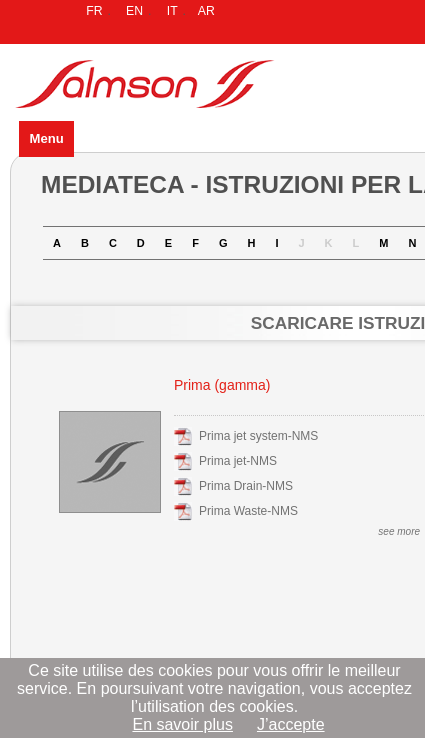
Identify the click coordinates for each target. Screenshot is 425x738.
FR (94, 11)
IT (172, 11)
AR (206, 11)
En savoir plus (182, 724)
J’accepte (291, 724)
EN (134, 11)
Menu (46, 138)
